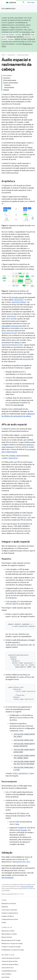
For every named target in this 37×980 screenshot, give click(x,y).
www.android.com (7, 968)
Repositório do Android (9, 903)
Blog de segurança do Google (11, 940)
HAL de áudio (22, 830)
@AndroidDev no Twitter (9, 934)
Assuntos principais (23, 55)
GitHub (4, 922)
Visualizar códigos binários (10, 913)
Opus (17, 824)
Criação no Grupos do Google (11, 947)
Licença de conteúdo (27, 887)
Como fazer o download (9, 910)
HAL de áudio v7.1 (13, 602)
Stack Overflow (6, 974)
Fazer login (31, 2)
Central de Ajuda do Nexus (10, 964)
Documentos (11, 55)
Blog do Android (7, 937)
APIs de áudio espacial (16, 297)
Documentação (9, 9)
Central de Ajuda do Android (11, 958)
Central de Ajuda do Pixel (9, 961)
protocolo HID (28, 359)
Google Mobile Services (9, 971)
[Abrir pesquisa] (24, 2)
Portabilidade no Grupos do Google (13, 950)
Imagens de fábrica (8, 916)
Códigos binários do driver (10, 919)
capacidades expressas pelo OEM (14, 326)
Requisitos (5, 907)
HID (7, 596)
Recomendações (8, 878)
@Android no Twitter (8, 931)
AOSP (3, 55)
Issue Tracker (6, 977)
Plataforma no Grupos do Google (12, 943)
